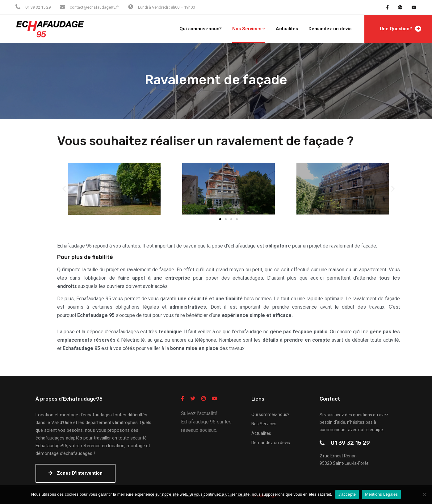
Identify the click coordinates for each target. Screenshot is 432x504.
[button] (220, 219)
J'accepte (347, 494)
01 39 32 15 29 (350, 443)
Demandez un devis (330, 29)
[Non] (424, 494)
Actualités (287, 29)
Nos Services (247, 29)
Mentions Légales (381, 494)
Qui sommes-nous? (201, 29)
